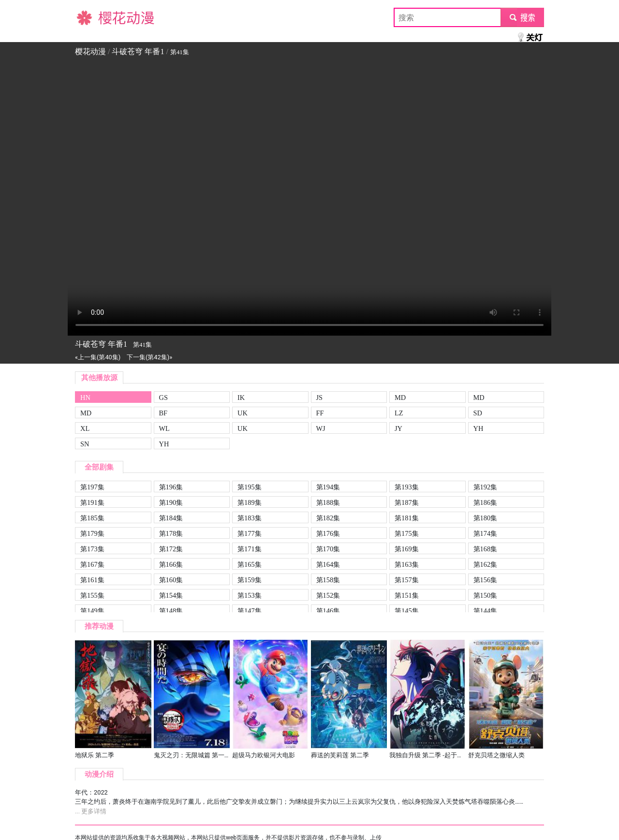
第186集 (486, 502)
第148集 (171, 611)
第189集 (250, 502)
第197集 (92, 487)
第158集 (328, 580)
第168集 (486, 549)
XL (85, 428)
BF (163, 413)
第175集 (407, 533)
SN (85, 444)
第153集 (250, 595)
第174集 (486, 533)
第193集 (407, 487)
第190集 (171, 502)
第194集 (328, 487)
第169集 (407, 549)
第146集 (328, 611)
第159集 (250, 580)
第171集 (250, 549)
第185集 (92, 518)
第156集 (486, 580)
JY (398, 428)
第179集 (92, 533)
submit (522, 17)
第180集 (486, 518)
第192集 (486, 487)
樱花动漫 (90, 17)
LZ (399, 413)
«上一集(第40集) (98, 357)
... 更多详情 (91, 811)
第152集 (328, 595)
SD (478, 413)
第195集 (250, 487)
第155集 (92, 595)
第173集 (92, 549)
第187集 (407, 502)
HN (85, 398)
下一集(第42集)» (149, 357)
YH (479, 428)
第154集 (171, 595)
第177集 (250, 533)
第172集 (171, 549)
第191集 (92, 502)
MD (400, 398)
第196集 (171, 487)
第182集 (328, 518)
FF (320, 413)
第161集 (92, 580)
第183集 (250, 518)
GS (163, 398)
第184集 (171, 518)
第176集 (328, 533)
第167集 (92, 564)
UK (243, 413)
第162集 (486, 564)
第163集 (407, 564)
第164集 (328, 564)
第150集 (486, 595)
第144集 (486, 611)
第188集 (328, 502)
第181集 (407, 518)
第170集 (328, 549)
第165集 (250, 564)
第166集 (171, 564)
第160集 (171, 580)
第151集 (407, 595)
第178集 (171, 533)
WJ (321, 428)
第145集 (407, 611)
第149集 (92, 611)
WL (164, 428)
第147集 (250, 611)
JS (320, 398)
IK (241, 398)
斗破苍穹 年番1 (138, 52)
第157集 (407, 580)
